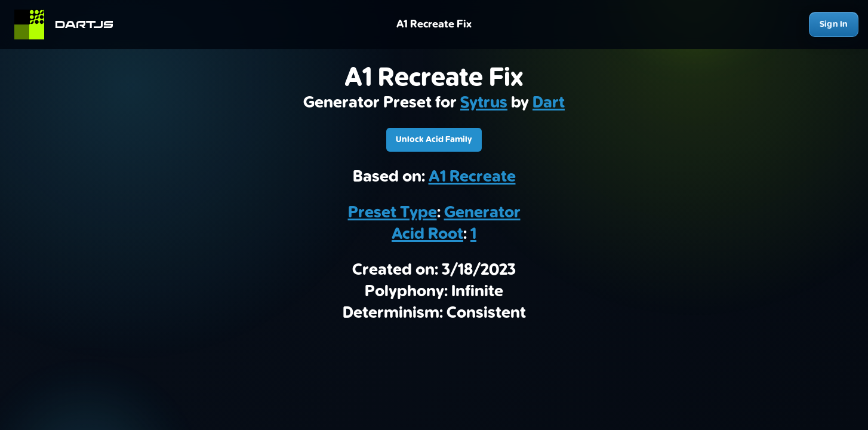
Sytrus (484, 103)
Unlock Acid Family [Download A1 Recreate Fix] (434, 139)
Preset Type (393, 213)
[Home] (69, 24)
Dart (549, 103)
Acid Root (427, 234)
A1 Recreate (472, 177)
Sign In (834, 24)
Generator (482, 213)
